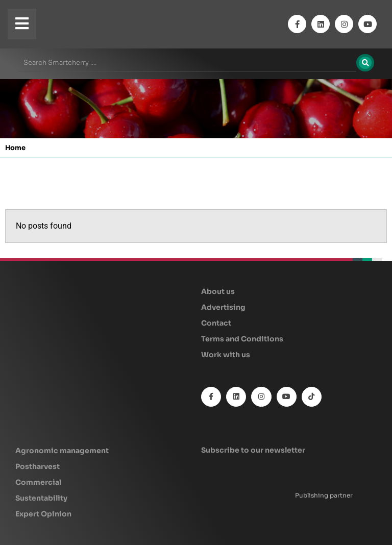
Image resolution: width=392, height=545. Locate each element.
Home (15, 148)
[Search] (365, 63)
